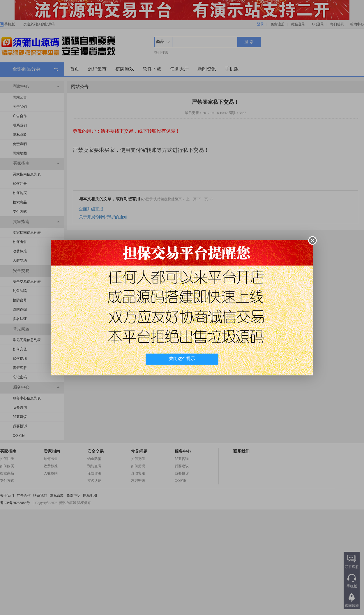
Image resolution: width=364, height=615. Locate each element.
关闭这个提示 (182, 359)
